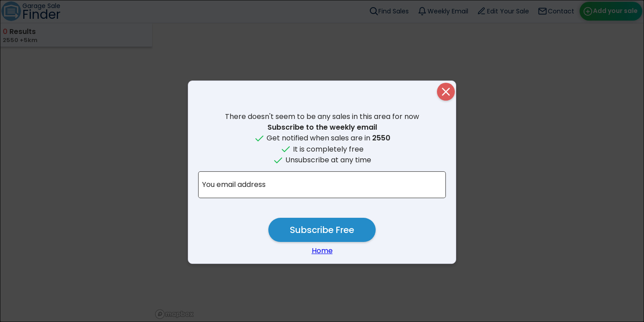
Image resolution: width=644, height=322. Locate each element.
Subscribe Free (322, 230)
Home (322, 251)
